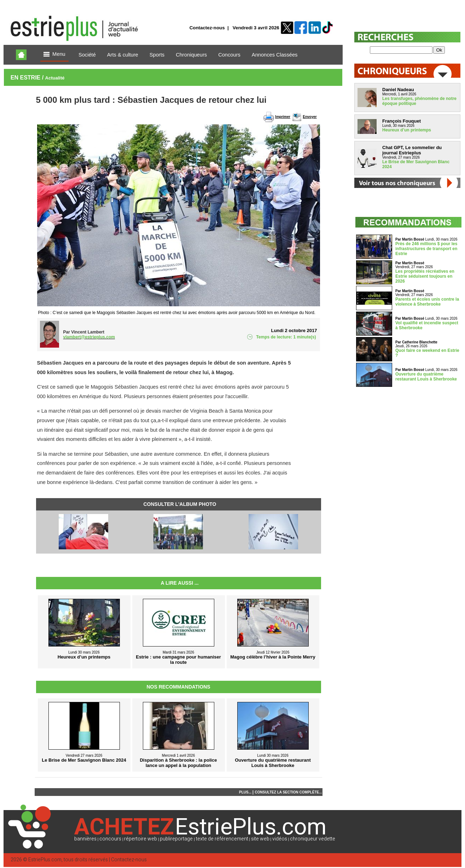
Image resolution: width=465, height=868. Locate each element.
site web (260, 839)
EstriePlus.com (45, 860)
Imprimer (283, 117)
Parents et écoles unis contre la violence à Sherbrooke (427, 302)
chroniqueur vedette (313, 839)
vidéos (280, 839)
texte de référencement (222, 839)
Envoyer (310, 117)
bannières (85, 839)
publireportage (176, 839)
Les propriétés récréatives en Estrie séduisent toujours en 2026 (425, 276)
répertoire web (141, 839)
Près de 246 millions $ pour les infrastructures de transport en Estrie (426, 249)
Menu (54, 55)
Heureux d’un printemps (407, 130)
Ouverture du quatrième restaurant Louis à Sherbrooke (426, 377)
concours (110, 839)
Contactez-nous (207, 28)
